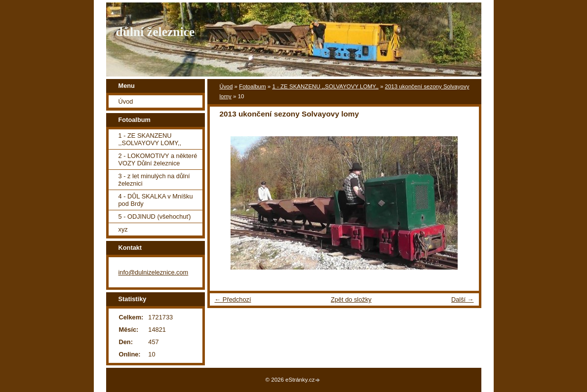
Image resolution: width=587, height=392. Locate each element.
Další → (463, 299)
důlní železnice (156, 32)
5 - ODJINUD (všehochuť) (155, 216)
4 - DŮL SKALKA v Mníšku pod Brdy (156, 200)
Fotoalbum (252, 86)
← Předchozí (233, 299)
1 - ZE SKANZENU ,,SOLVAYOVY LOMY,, (325, 86)
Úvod (226, 86)
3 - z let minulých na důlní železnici (154, 180)
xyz (123, 229)
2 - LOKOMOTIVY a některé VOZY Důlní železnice (158, 159)
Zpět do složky (351, 299)
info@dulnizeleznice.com (154, 272)
